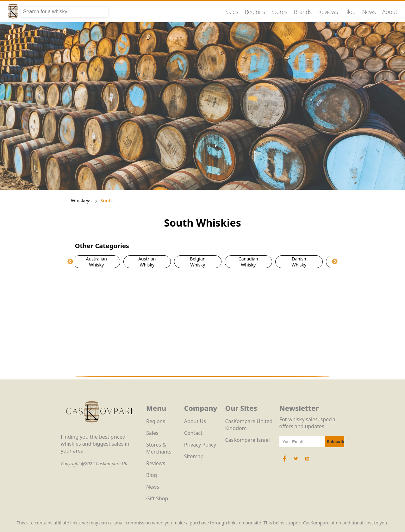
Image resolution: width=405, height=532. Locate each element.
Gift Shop (157, 498)
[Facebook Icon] (285, 462)
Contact (193, 433)
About (390, 12)
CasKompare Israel (247, 440)
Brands (303, 12)
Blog (350, 12)
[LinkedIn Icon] (307, 462)
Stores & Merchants (159, 448)
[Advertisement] (202, 322)
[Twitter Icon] (296, 462)
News (369, 12)
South (107, 200)
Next (335, 262)
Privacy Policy (200, 445)
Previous (70, 262)
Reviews (328, 12)
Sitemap (194, 456)
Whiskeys (81, 200)
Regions (255, 12)
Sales (232, 12)
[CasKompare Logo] (100, 430)
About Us (195, 421)
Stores (280, 12)
